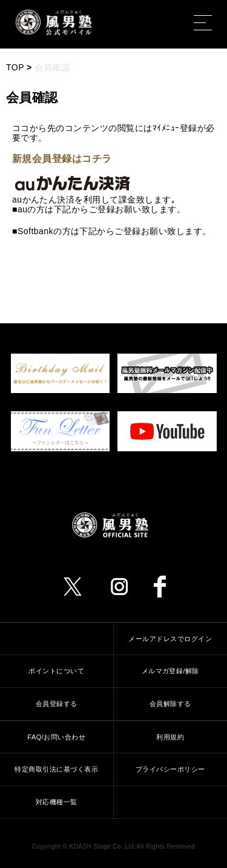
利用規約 (170, 737)
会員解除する (170, 704)
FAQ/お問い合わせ (56, 737)
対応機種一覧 (57, 802)
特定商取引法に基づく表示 (56, 769)
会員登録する (57, 704)
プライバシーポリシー (170, 769)
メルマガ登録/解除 (170, 671)
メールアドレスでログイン (170, 639)
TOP (15, 67)
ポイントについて (56, 671)
